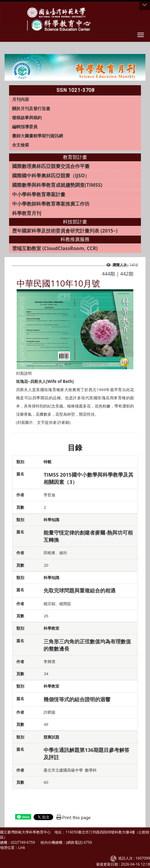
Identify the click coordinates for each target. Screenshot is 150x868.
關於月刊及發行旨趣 (31, 108)
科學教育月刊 (27, 213)
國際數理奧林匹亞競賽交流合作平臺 (51, 166)
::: (7, 89)
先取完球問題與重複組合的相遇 (80, 590)
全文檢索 (21, 145)
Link (22, 848)
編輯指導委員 (25, 127)
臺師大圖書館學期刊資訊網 (37, 136)
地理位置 (7, 848)
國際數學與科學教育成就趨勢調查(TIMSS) (57, 185)
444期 (108, 274)
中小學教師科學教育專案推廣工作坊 (51, 204)
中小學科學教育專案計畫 (39, 194)
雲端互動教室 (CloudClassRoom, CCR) (55, 248)
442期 (127, 274)
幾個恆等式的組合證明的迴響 (77, 699)
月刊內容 (21, 99)
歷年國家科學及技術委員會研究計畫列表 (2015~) (65, 231)
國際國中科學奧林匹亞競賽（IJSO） (51, 176)
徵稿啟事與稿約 (27, 117)
